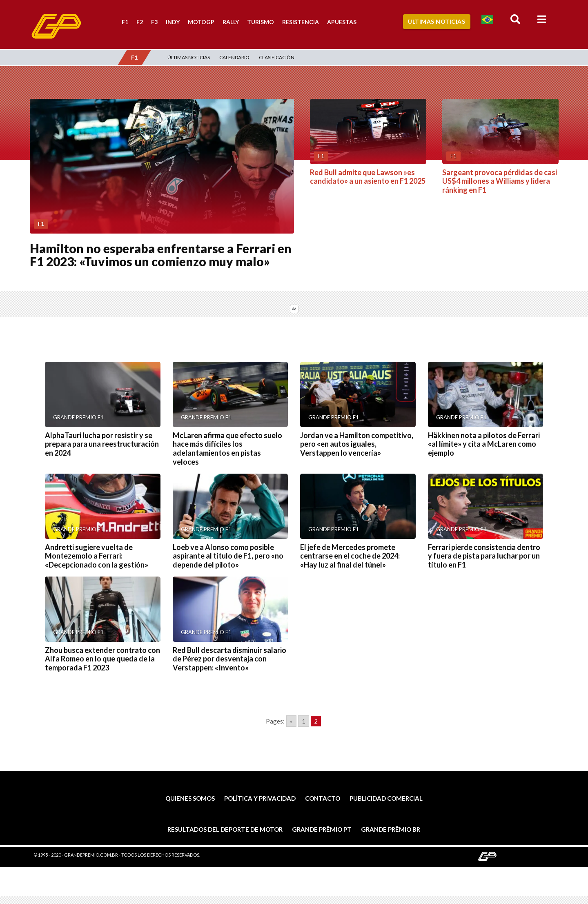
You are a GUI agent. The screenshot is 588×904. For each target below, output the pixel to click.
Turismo (261, 22)
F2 (140, 22)
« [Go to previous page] (291, 721)
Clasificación (277, 57)
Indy (173, 22)
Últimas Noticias (437, 21)
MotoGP (201, 22)
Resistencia (301, 22)
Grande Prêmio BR (391, 829)
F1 (125, 22)
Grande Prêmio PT (322, 829)
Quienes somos (190, 798)
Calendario (234, 57)
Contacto (323, 798)
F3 (154, 22)
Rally (231, 22)
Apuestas (342, 22)
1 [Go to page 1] (304, 721)
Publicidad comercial (386, 798)
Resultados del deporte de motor (225, 829)
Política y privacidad (260, 798)
